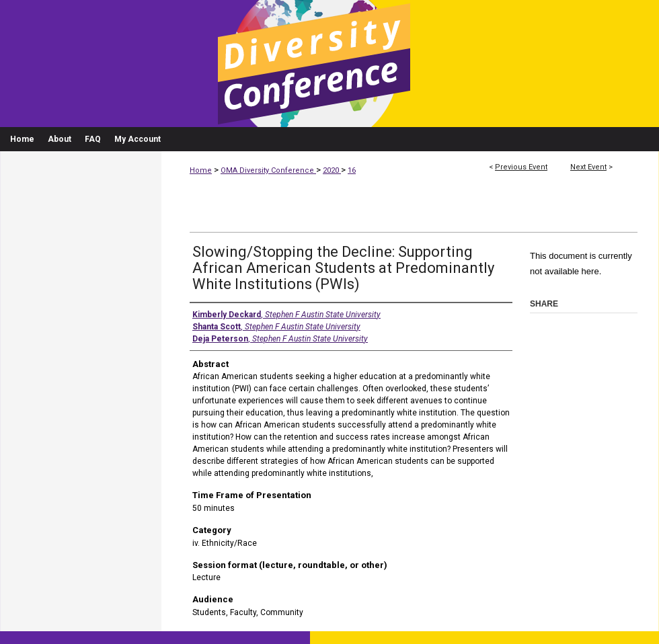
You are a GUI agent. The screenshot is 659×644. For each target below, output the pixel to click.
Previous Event (521, 167)
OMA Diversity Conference (268, 170)
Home (201, 170)
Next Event (588, 167)
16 (352, 170)
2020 (332, 170)
